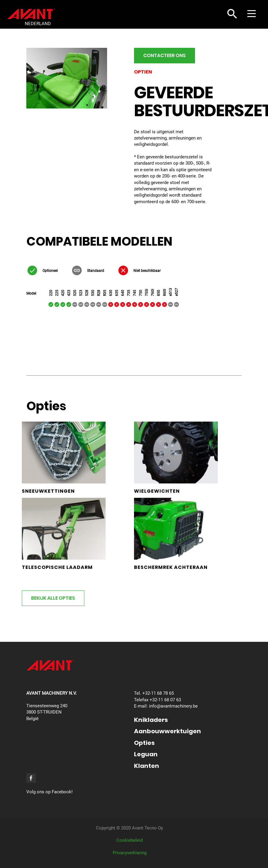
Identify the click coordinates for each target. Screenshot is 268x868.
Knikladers (151, 720)
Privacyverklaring (130, 853)
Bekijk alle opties (53, 598)
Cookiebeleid (130, 840)
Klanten (147, 766)
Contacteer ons (165, 55)
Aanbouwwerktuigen (167, 731)
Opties (144, 743)
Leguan (146, 754)
